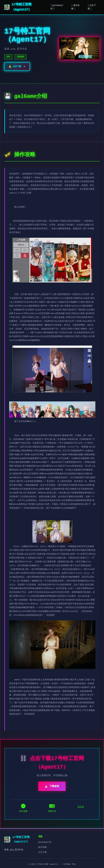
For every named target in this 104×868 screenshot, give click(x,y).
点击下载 (42, 852)
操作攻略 (42, 847)
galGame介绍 (45, 842)
